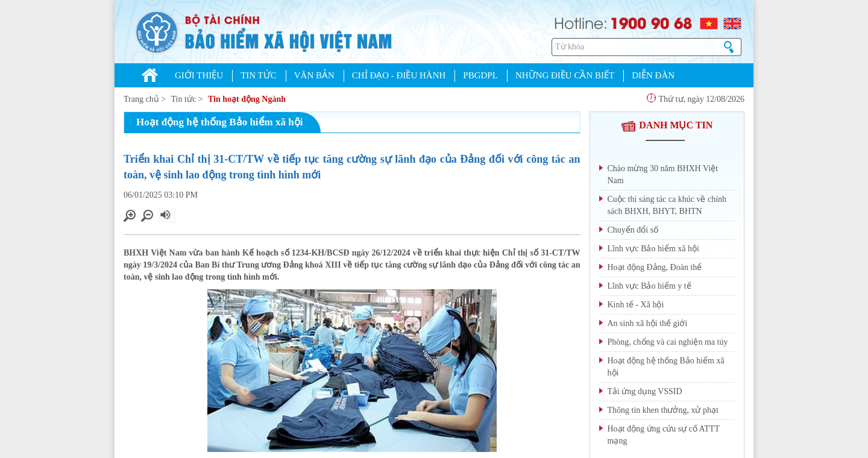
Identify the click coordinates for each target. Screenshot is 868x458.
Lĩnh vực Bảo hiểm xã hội (653, 249)
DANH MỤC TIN (667, 125)
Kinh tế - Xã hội (636, 305)
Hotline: (581, 22)
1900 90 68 (651, 22)
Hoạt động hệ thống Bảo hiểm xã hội (666, 367)
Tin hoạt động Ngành (247, 99)
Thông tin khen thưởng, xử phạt (663, 410)
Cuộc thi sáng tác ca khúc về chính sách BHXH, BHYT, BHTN (667, 205)
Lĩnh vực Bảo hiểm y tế (649, 286)
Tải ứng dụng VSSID (645, 391)
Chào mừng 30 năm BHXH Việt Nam (663, 174)
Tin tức (184, 99)
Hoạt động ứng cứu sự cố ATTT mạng (664, 435)
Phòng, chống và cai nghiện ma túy (668, 342)
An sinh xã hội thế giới (648, 323)
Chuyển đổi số (633, 230)
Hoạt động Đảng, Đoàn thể (655, 267)
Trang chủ (141, 99)
